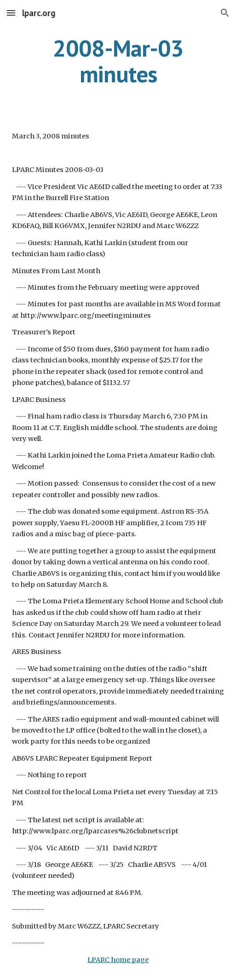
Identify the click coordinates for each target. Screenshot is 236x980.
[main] (118, 61)
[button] (11, 13)
